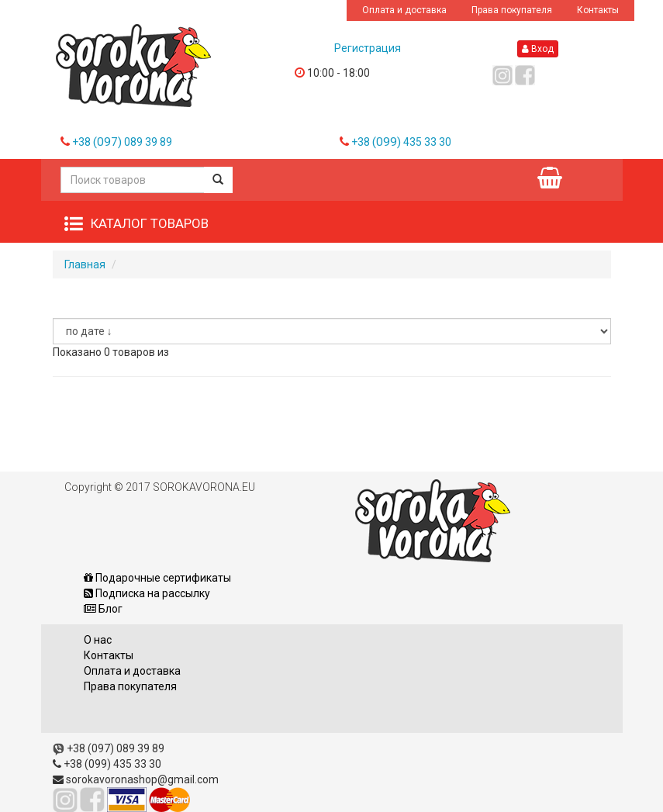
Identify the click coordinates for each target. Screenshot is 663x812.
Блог (103, 609)
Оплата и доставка (404, 10)
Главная (85, 264)
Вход (538, 49)
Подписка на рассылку (147, 593)
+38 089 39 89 (122, 142)
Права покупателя (512, 10)
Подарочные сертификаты (157, 578)
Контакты (598, 10)
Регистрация (368, 48)
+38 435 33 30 (401, 142)
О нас (98, 640)
